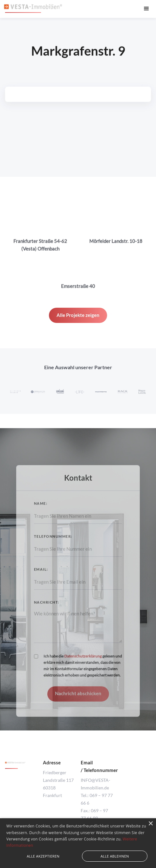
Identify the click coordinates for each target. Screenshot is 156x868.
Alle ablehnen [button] (115, 856)
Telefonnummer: (53, 542)
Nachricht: (47, 608)
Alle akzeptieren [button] (43, 856)
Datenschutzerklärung (83, 662)
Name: (41, 509)
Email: (41, 575)
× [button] (150, 824)
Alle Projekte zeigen (78, 315)
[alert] (78, 843)
